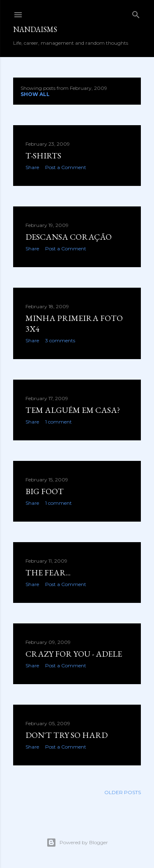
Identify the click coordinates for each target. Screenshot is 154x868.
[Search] (136, 13)
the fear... (48, 573)
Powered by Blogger (77, 843)
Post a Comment (66, 167)
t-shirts (43, 156)
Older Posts (123, 792)
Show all (35, 94)
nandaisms (35, 29)
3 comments (60, 340)
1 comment (59, 422)
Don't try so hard (67, 735)
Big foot (45, 491)
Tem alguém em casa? (73, 410)
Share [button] (32, 167)
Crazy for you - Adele (74, 654)
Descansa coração (69, 237)
